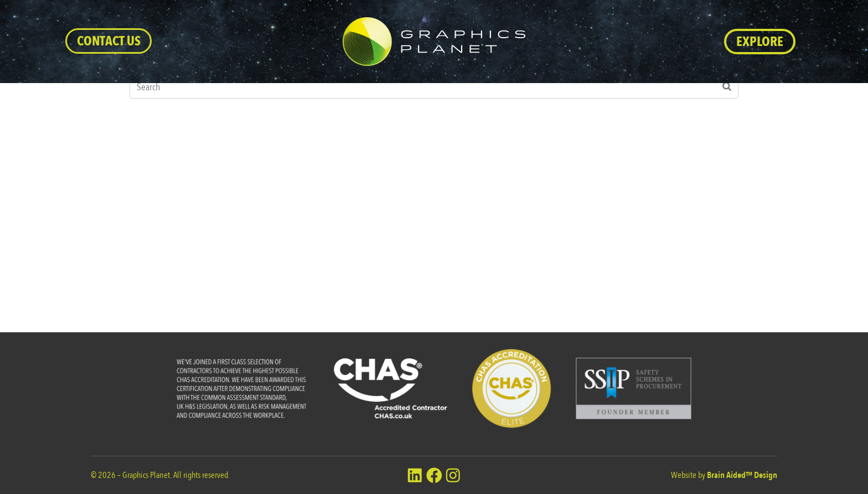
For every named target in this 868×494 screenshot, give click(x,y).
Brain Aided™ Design (742, 475)
